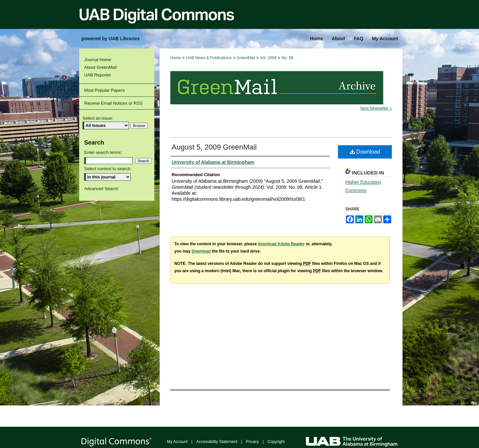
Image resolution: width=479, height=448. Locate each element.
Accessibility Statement (217, 442)
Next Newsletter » (376, 108)
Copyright (276, 442)
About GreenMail (100, 67)
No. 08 (287, 58)
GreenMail (246, 58)
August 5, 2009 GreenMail (214, 147)
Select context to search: (108, 169)
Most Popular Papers (104, 90)
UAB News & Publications (209, 58)
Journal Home (98, 60)
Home (176, 58)
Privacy (252, 442)
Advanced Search (101, 189)
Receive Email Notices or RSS (113, 103)
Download (365, 152)
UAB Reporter (98, 75)
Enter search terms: (103, 152)
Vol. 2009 (268, 58)
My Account (177, 442)
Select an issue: (98, 118)
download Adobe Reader (281, 244)
